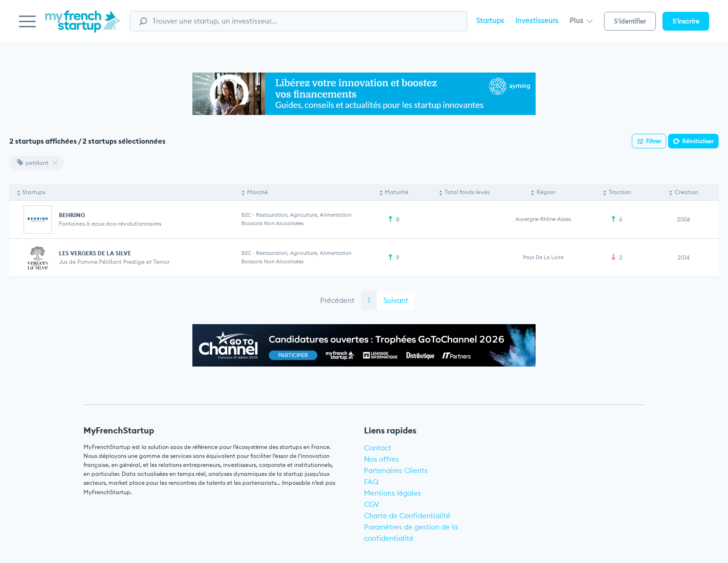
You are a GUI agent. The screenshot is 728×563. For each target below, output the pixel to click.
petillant (33, 163)
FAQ (371, 482)
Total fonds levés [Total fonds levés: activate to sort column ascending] (467, 192)
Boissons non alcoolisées (273, 223)
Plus (581, 20)
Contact (378, 448)
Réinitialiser (698, 141)
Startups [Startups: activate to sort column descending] (34, 192)
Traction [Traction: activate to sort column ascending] (620, 192)
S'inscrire (686, 21)
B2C (246, 215)
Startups (490, 20)
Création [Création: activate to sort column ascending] (687, 192)
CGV (372, 504)
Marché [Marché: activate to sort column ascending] (257, 192)
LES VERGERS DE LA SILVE (95, 253)
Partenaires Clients (396, 470)
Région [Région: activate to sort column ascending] (546, 192)
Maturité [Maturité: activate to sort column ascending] (397, 192)
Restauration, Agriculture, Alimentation (304, 215)
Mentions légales (393, 493)
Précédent (337, 300)
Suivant (396, 300)
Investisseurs (537, 20)
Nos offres (381, 459)
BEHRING (72, 215)
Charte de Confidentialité (407, 516)
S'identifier (630, 21)
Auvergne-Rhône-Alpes (543, 219)
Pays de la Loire (543, 257)
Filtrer (654, 141)
